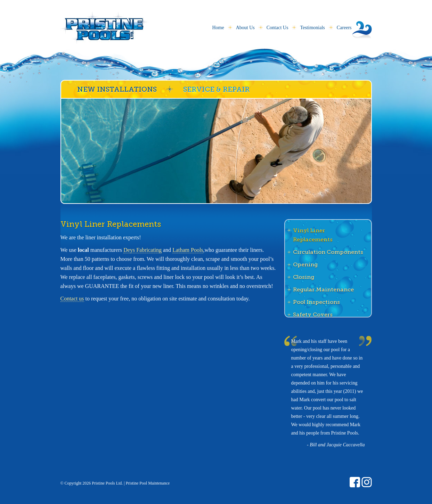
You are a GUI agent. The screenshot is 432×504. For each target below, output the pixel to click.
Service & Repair (216, 89)
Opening (305, 265)
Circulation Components (328, 252)
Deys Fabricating (142, 250)
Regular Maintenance (323, 290)
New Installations (117, 89)
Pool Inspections (316, 302)
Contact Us (278, 28)
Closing (304, 277)
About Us (245, 28)
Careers (344, 28)
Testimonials (312, 28)
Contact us (72, 299)
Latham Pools (188, 250)
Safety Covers (313, 315)
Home (218, 28)
